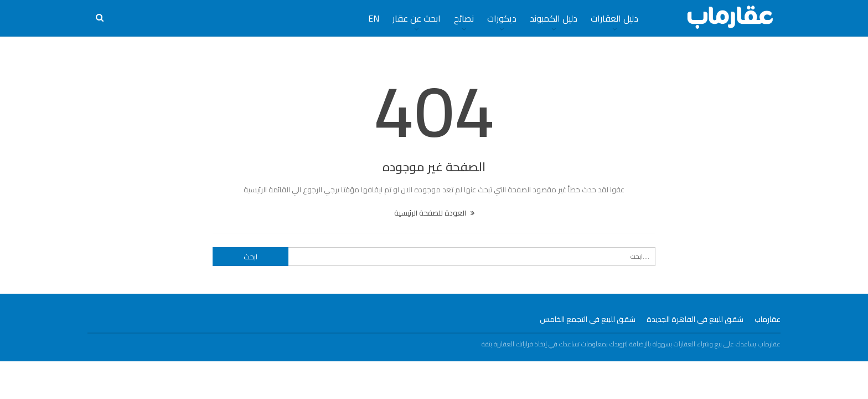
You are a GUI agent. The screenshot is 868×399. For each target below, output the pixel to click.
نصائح (464, 18)
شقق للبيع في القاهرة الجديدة (695, 319)
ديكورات (502, 18)
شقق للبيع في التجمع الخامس (588, 319)
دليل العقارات (614, 18)
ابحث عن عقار (417, 18)
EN (374, 18)
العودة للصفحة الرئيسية (434, 213)
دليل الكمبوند (554, 18)
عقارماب (768, 319)
